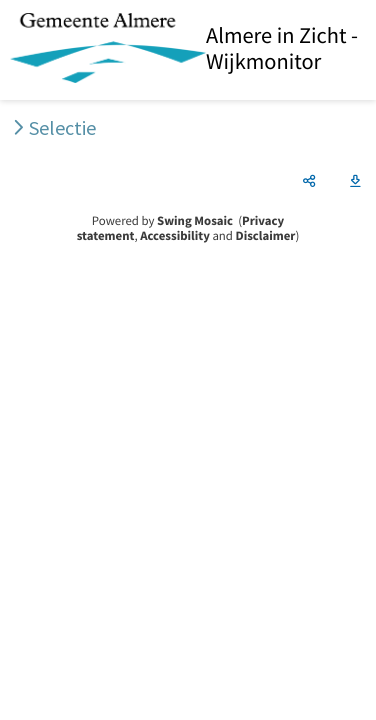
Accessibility (175, 236)
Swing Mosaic (195, 221)
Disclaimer (266, 236)
